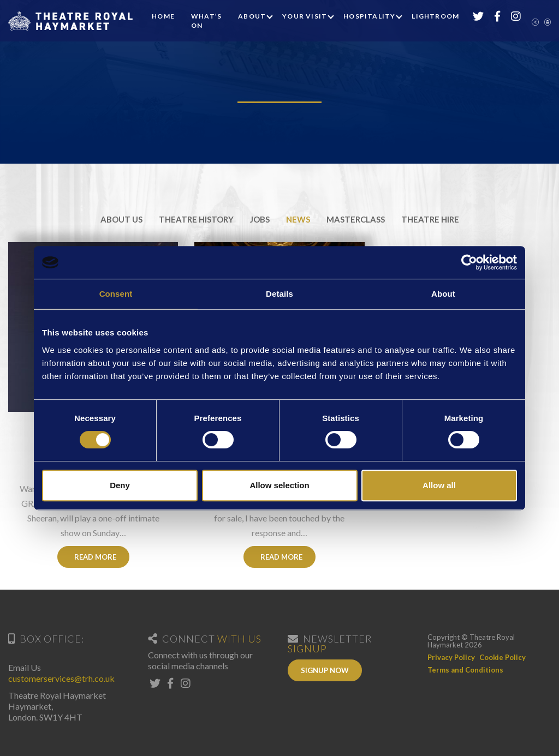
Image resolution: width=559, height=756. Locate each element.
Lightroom (435, 16)
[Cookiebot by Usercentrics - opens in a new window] (469, 262)
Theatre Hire (430, 219)
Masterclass (356, 219)
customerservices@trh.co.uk (61, 678)
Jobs (260, 219)
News (298, 219)
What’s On (206, 21)
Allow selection (279, 485)
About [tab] (443, 294)
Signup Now (325, 670)
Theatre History (196, 219)
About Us (121, 219)
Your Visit (305, 16)
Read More (93, 557)
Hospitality (369, 16)
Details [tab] (279, 294)
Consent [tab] (116, 294)
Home (163, 16)
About (252, 16)
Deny (120, 485)
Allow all (439, 485)
